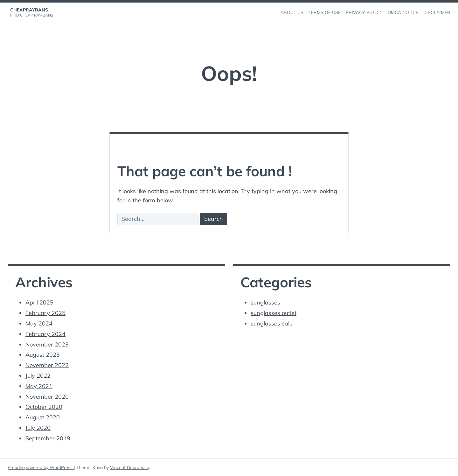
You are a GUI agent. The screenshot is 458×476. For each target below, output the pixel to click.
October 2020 (44, 407)
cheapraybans (29, 10)
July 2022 (38, 376)
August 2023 (43, 355)
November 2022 (47, 365)
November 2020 (47, 397)
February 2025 (45, 313)
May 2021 (39, 386)
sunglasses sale (272, 323)
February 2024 (45, 334)
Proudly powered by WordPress (41, 467)
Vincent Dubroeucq (130, 467)
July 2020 (38, 428)
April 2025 (39, 302)
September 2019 (48, 438)
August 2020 (43, 417)
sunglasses (265, 302)
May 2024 (39, 323)
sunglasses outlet (274, 313)
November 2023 (47, 344)
